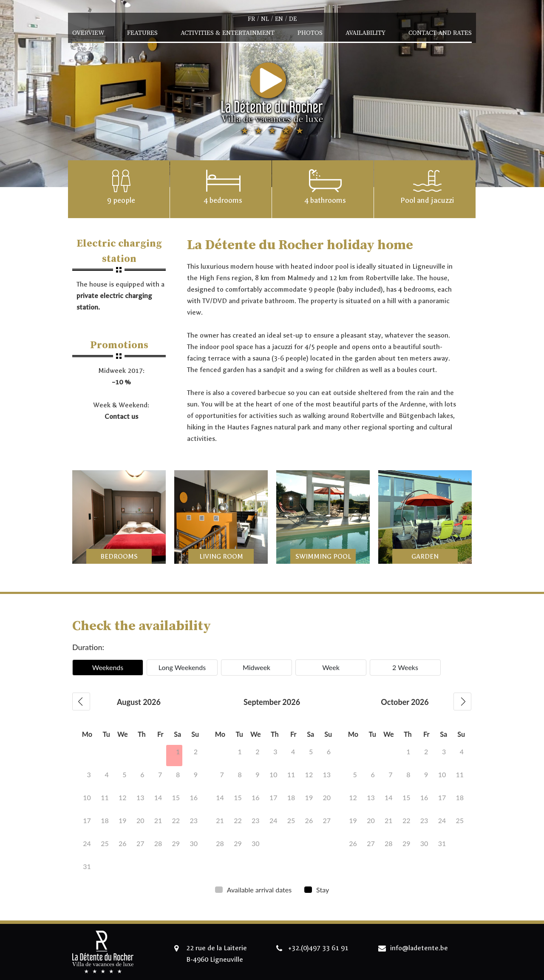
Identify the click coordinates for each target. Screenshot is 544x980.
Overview (88, 33)
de (293, 19)
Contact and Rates (440, 33)
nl (265, 19)
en (279, 19)
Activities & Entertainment (228, 33)
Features (142, 33)
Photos (310, 33)
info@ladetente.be (419, 948)
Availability (365, 33)
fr (251, 19)
